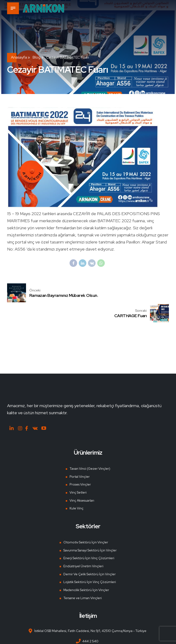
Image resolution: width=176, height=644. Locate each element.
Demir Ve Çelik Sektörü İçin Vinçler (89, 554)
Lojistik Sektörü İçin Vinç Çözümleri (89, 563)
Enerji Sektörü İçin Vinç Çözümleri (88, 539)
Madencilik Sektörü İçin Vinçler (86, 570)
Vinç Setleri (78, 473)
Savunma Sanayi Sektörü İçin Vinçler (90, 531)
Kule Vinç (76, 489)
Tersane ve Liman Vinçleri (82, 578)
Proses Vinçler (80, 465)
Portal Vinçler (79, 457)
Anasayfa (19, 57)
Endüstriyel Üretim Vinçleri (83, 546)
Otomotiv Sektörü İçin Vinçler (85, 523)
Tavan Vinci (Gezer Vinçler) (90, 449)
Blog (37, 57)
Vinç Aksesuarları (82, 481)
